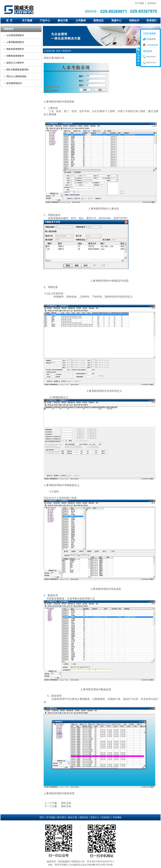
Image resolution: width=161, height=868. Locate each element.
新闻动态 (99, 20)
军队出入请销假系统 (16, 76)
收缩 (138, 57)
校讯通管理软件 (14, 83)
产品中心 (45, 20)
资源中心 (116, 20)
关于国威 (139, 3)
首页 (58, 51)
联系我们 (152, 3)
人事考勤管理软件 (15, 42)
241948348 (152, 45)
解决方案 (63, 20)
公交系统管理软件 (15, 35)
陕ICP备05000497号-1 (103, 861)
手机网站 (117, 817)
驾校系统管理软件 (15, 49)
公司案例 (81, 20)
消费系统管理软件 (15, 56)
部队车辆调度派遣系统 (17, 70)
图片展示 (62, 817)
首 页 (9, 20)
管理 (89, 861)
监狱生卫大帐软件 (15, 63)
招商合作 (134, 20)
